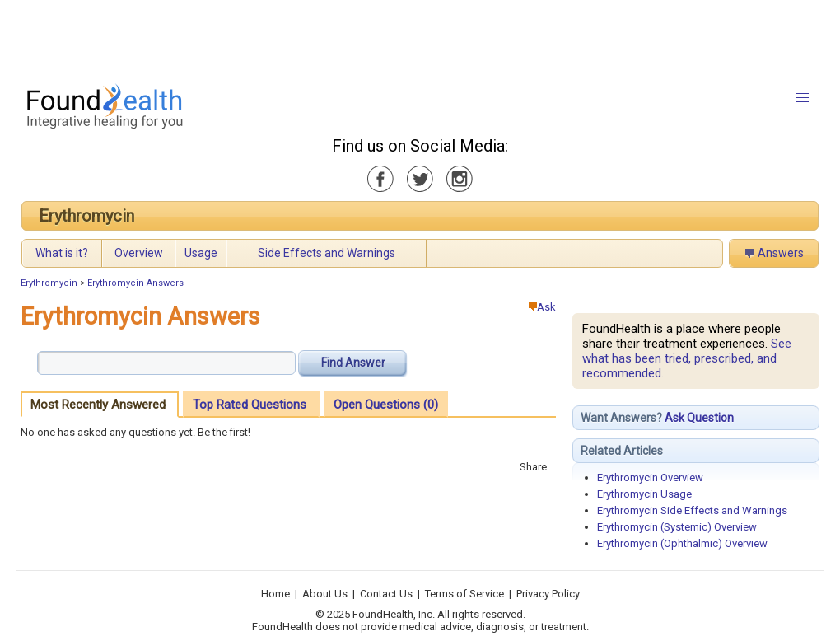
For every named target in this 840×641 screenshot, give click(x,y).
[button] (802, 98)
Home (275, 594)
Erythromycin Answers (135, 283)
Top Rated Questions (250, 405)
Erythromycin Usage (644, 494)
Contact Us (386, 594)
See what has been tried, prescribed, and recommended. (687, 358)
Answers (781, 253)
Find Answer (353, 363)
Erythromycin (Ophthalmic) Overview (682, 543)
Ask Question (699, 418)
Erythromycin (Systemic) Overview (677, 527)
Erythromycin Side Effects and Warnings (692, 510)
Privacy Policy (548, 594)
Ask (542, 307)
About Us (325, 594)
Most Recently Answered (98, 405)
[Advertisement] (419, 37)
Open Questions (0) (386, 405)
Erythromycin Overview (650, 477)
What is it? (62, 253)
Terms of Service (464, 594)
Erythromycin (86, 216)
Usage (201, 253)
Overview (139, 253)
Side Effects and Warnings (327, 253)
